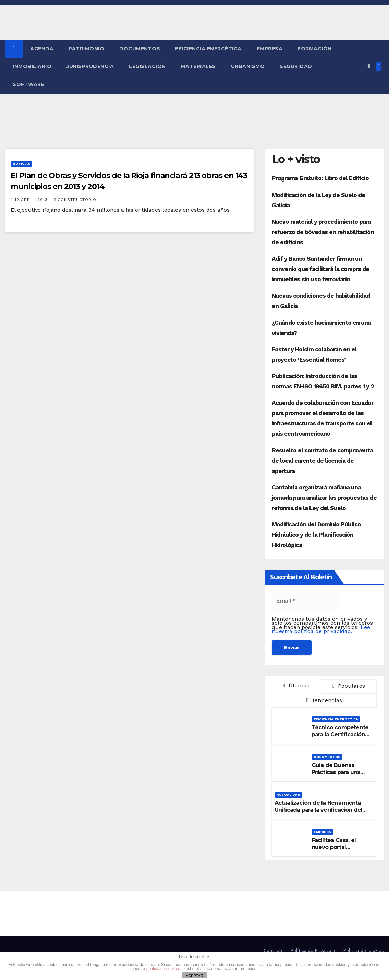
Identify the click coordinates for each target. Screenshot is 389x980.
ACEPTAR (194, 976)
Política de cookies (363, 950)
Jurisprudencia (90, 66)
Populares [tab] (349, 686)
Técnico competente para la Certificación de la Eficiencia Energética (340, 738)
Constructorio (75, 200)
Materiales (198, 66)
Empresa (270, 49)
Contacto (274, 950)
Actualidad (288, 795)
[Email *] (306, 601)
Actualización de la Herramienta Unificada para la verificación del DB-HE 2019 (319, 810)
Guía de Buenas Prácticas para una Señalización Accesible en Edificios (341, 776)
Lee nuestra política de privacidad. (321, 629)
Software (28, 84)
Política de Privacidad (313, 950)
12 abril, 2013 (32, 200)
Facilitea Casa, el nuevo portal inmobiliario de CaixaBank (334, 851)
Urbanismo (248, 66)
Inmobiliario (32, 66)
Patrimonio (86, 49)
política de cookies (163, 969)
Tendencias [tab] (324, 700)
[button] (369, 66)
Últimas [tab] (296, 686)
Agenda (42, 49)
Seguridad (296, 66)
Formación (315, 49)
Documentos (140, 49)
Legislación (147, 66)
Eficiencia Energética (208, 49)
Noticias (21, 164)
